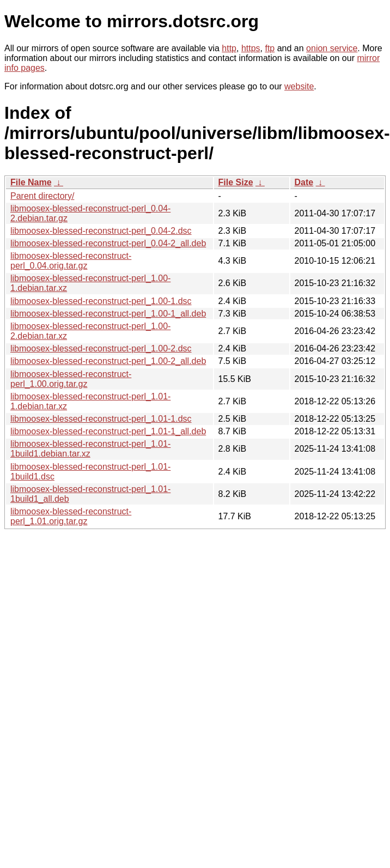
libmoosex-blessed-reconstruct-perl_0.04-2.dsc (101, 231)
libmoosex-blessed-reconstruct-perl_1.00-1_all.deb (108, 314)
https (251, 48)
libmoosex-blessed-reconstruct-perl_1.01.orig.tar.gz (71, 516)
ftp (270, 48)
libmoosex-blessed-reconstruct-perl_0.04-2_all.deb (108, 243)
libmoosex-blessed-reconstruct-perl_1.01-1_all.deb (108, 431)
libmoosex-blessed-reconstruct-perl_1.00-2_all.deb (108, 361)
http (229, 48)
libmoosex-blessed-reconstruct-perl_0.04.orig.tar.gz (71, 261)
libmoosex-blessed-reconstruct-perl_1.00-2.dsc (101, 348)
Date (304, 182)
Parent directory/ (42, 196)
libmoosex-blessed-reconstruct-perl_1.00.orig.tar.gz (71, 379)
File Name (31, 182)
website (299, 86)
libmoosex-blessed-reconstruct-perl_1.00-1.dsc (101, 301)
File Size (236, 182)
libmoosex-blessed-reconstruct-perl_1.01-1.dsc (101, 419)
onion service (332, 48)
